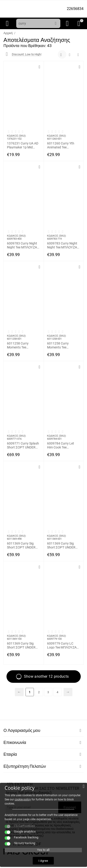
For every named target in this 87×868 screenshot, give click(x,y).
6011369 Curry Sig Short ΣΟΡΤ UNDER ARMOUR (21, 545)
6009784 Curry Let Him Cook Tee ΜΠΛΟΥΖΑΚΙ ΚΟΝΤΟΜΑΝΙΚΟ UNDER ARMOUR (61, 445)
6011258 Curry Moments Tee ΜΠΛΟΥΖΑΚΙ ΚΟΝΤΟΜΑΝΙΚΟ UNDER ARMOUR (19, 345)
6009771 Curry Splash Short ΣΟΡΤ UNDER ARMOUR (23, 445)
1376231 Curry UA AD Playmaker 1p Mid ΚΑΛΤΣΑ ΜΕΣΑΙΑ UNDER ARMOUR (23, 145)
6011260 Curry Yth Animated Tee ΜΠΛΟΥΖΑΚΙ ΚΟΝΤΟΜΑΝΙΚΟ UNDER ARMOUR (61, 145)
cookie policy (23, 799)
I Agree (43, 861)
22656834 (75, 9)
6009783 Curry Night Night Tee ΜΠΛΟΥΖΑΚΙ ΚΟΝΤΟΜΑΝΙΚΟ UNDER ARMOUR (24, 245)
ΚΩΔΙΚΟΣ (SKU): (17, 136)
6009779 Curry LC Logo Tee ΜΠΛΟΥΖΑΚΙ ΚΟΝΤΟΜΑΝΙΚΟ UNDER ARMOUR (63, 645)
